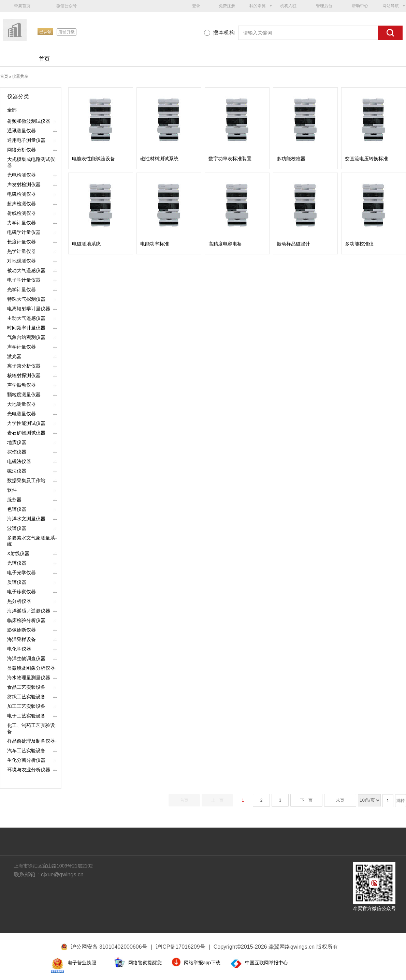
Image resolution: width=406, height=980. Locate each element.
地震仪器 (17, 442)
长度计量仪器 (21, 242)
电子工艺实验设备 (26, 716)
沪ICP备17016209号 (183, 947)
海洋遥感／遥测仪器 (29, 611)
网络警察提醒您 (145, 963)
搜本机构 (224, 33)
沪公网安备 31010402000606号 (109, 947)
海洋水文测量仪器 (26, 519)
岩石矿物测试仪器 (26, 433)
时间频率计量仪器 (26, 328)
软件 (12, 490)
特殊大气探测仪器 (26, 299)
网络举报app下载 (202, 963)
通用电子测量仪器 (26, 140)
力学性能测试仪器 (26, 423)
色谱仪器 (17, 509)
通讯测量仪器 (21, 131)
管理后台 (324, 6)
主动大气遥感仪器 (26, 318)
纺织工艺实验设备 (26, 697)
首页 (44, 59)
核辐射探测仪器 (24, 375)
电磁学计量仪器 (24, 232)
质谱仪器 (17, 582)
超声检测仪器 (21, 204)
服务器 (14, 500)
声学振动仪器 (21, 385)
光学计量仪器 (21, 289)
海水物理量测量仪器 (29, 678)
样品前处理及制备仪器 (31, 741)
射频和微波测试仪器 (29, 121)
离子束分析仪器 (24, 366)
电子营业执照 (82, 963)
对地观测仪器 (21, 261)
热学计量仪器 (21, 251)
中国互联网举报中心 (266, 963)
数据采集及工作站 (26, 480)
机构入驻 (288, 6)
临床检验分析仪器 (26, 620)
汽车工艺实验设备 (26, 751)
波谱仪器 (17, 528)
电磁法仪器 (19, 461)
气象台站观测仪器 (26, 337)
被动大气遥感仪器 (26, 270)
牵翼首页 (22, 6)
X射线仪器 (18, 553)
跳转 (401, 801)
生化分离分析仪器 (26, 760)
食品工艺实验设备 (26, 687)
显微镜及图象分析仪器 (31, 668)
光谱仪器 (17, 563)
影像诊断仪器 (21, 630)
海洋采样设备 (21, 639)
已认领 (45, 32)
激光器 (14, 356)
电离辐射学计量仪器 (29, 309)
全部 (12, 110)
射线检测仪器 (21, 213)
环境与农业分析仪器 (29, 770)
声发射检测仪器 (24, 184)
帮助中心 (360, 6)
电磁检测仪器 (21, 194)
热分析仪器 (19, 601)
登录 (196, 6)
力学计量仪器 (21, 223)
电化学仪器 (19, 649)
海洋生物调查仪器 (26, 658)
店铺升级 (67, 32)
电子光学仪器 (21, 573)
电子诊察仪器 (21, 592)
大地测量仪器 (21, 404)
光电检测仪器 (21, 175)
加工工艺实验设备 (26, 706)
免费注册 (227, 6)
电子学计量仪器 (24, 280)
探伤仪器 (17, 452)
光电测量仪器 (21, 414)
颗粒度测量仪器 (24, 395)
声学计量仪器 (21, 347)
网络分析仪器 (21, 150)
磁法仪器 (17, 471)
